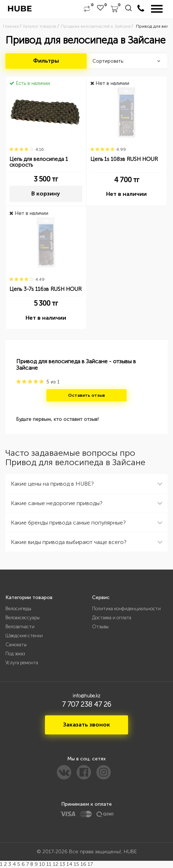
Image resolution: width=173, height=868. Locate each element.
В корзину (46, 194)
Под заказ (15, 654)
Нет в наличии (126, 194)
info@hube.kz (86, 696)
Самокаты (16, 645)
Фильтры (46, 61)
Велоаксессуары (22, 618)
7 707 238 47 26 (86, 704)
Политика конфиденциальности (126, 609)
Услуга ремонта (22, 663)
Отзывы (100, 627)
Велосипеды (18, 609)
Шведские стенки (24, 636)
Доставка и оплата (112, 618)
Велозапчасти (20, 627)
